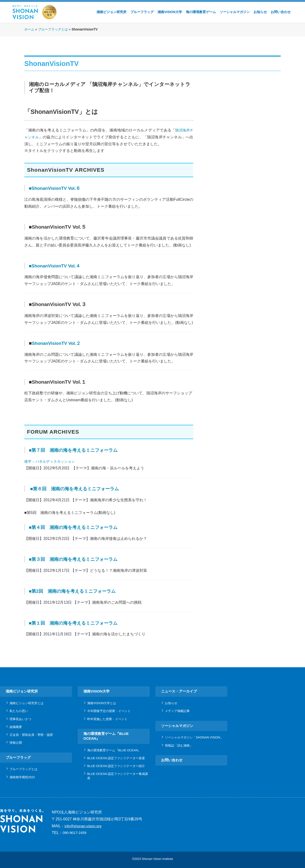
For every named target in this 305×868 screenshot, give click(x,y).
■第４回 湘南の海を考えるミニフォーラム (79, 527)
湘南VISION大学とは (102, 703)
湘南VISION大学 (170, 12)
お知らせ (260, 12)
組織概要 (16, 727)
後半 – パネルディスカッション (51, 461)
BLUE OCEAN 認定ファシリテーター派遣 (116, 758)
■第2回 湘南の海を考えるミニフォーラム (78, 591)
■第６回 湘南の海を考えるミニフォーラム (81, 489)
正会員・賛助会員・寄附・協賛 (31, 735)
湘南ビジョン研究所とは (27, 703)
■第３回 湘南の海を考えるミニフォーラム (79, 559)
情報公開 (16, 743)
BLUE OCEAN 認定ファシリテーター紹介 (116, 766)
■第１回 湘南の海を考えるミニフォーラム (79, 623)
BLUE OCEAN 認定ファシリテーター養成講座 (118, 776)
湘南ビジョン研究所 (112, 12)
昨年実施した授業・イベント (107, 719)
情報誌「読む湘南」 (179, 745)
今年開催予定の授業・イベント (109, 711)
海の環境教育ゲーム (201, 12)
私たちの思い (19, 711)
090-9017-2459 (75, 833)
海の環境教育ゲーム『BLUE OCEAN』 (106, 736)
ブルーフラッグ (142, 12)
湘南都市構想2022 (22, 777)
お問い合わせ (281, 12)
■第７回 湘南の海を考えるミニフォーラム (79, 450)
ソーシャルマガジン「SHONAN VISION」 (194, 737)
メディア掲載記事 (177, 711)
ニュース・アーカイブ (179, 691)
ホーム (29, 29)
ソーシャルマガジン (235, 12)
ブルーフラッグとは (53, 29)
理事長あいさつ (20, 719)
